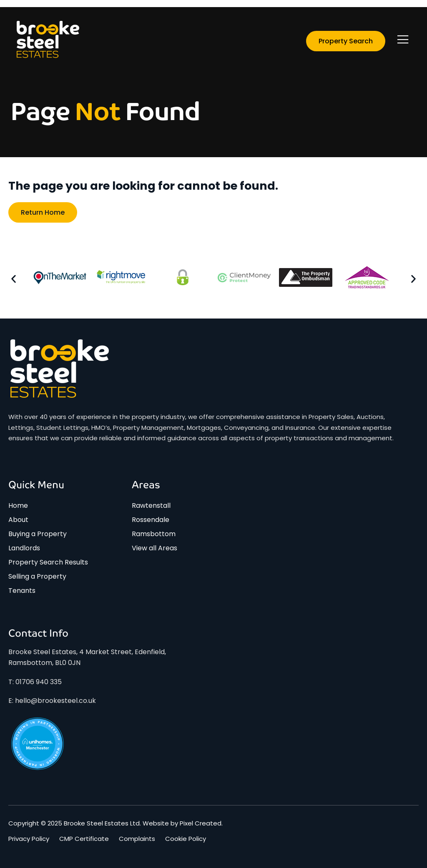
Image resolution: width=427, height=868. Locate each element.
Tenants (22, 591)
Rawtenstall (151, 505)
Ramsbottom (154, 534)
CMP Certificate (84, 839)
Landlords (24, 548)
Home (18, 505)
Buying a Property (38, 534)
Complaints (137, 839)
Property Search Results (48, 562)
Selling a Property (37, 576)
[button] (14, 279)
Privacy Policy (29, 839)
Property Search (346, 41)
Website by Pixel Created (182, 823)
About (18, 520)
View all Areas (154, 548)
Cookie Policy (186, 839)
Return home (43, 212)
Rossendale (151, 520)
